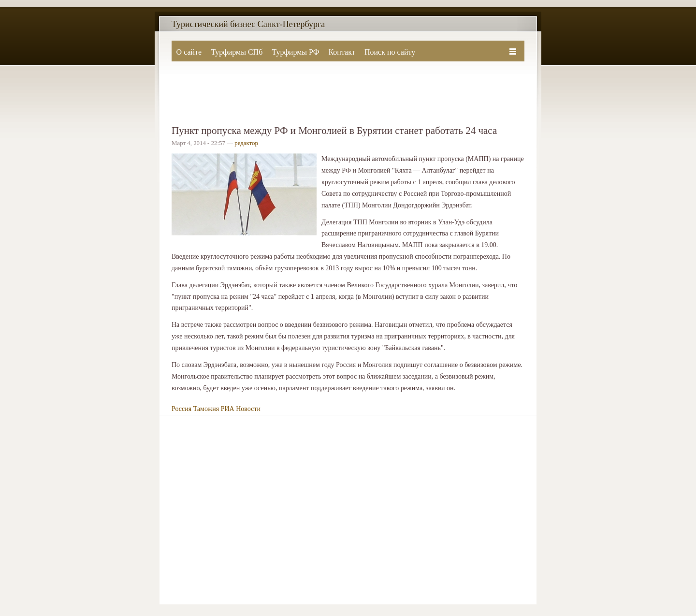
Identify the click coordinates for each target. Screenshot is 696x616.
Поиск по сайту (390, 52)
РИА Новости (241, 409)
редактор (246, 143)
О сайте (189, 52)
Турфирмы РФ (295, 52)
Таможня (206, 409)
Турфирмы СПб (237, 52)
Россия (181, 409)
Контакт (341, 52)
